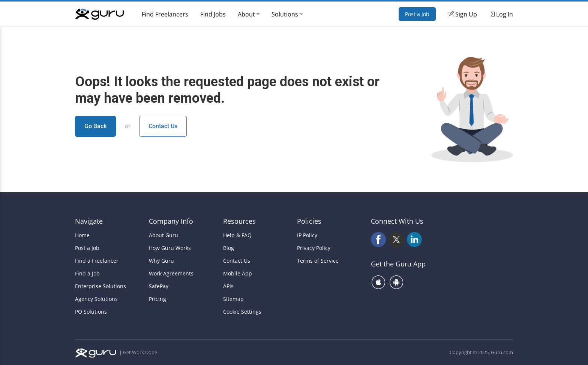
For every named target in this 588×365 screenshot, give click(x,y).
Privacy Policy (314, 248)
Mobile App (238, 274)
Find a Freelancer (97, 261)
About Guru (163, 235)
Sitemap (233, 299)
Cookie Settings (242, 312)
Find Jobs (213, 14)
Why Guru (161, 261)
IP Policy (307, 235)
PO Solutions (91, 312)
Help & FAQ (237, 235)
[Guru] (99, 14)
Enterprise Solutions (100, 286)
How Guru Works (170, 248)
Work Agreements (171, 274)
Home (82, 235)
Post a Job (417, 14)
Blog (229, 248)
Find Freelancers (165, 14)
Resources (239, 221)
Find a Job (87, 274)
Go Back (95, 126)
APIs (228, 286)
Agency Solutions (96, 299)
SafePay (159, 286)
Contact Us (163, 126)
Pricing (157, 299)
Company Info (171, 221)
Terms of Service (318, 261)
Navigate (89, 221)
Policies (309, 221)
